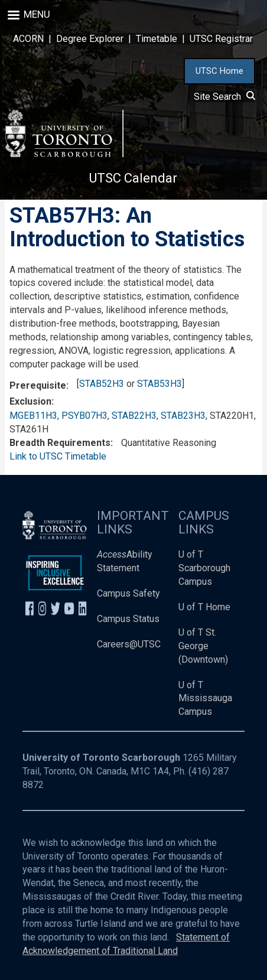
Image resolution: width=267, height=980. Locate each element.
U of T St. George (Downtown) (203, 646)
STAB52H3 (102, 384)
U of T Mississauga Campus (205, 699)
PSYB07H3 (84, 416)
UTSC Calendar (133, 178)
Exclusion (30, 401)
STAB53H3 (159, 384)
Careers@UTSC (129, 644)
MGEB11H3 (33, 416)
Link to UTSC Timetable (58, 456)
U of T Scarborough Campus (204, 568)
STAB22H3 (134, 416)
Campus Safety (128, 593)
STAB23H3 (183, 416)
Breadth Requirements (60, 443)
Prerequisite (38, 385)
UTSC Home (219, 71)
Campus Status (128, 619)
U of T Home (204, 607)
